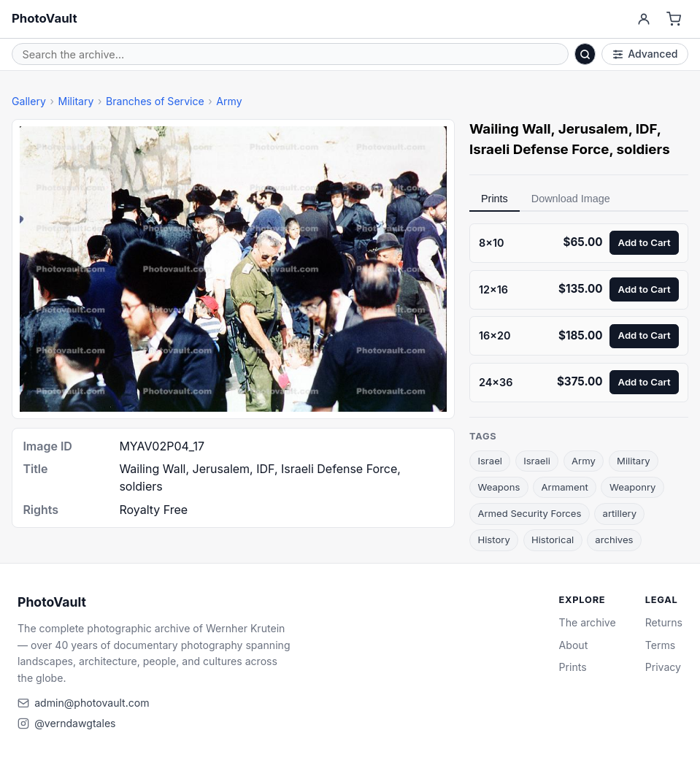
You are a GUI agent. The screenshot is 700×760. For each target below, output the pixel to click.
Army (229, 101)
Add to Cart (645, 242)
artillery (620, 513)
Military (76, 101)
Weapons (499, 487)
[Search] (585, 54)
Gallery (29, 101)
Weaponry (633, 487)
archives (614, 540)
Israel (490, 461)
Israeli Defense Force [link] (539, 149)
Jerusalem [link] (593, 129)
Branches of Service (155, 101)
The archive (588, 622)
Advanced (645, 54)
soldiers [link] (643, 149)
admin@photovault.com (92, 703)
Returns (664, 622)
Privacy (663, 667)
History (493, 540)
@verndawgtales (75, 723)
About (574, 645)
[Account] (643, 19)
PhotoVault (45, 18)
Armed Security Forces (529, 513)
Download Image (571, 199)
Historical (553, 540)
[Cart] (674, 19)
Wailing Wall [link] (510, 129)
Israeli (537, 461)
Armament (565, 487)
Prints (495, 199)
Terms (660, 645)
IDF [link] (646, 129)
